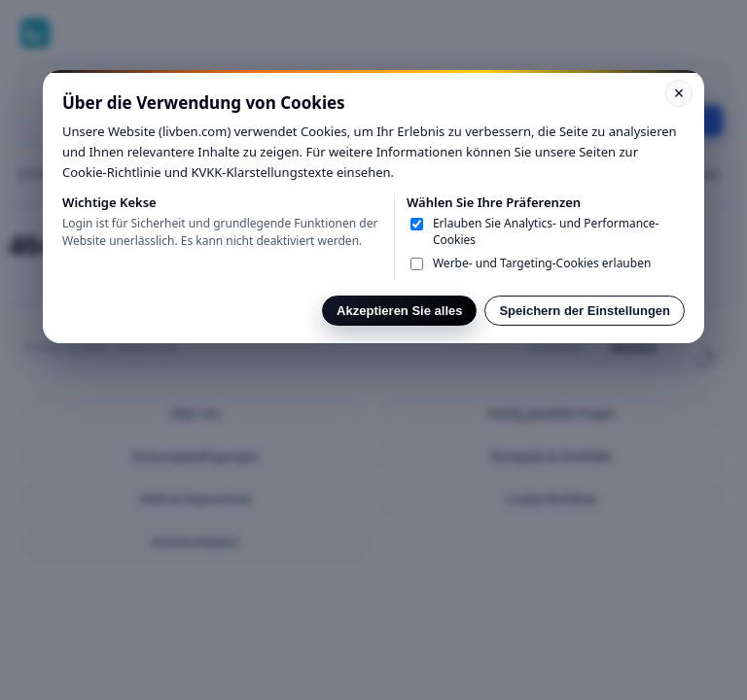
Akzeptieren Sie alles (399, 311)
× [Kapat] (679, 93)
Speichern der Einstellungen (585, 311)
